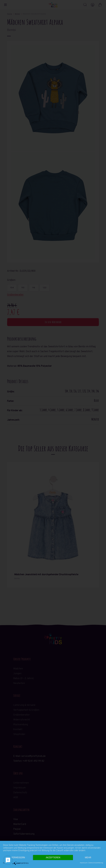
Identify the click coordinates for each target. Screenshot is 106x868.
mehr (88, 858)
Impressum (84, 863)
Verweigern (18, 858)
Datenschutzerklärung (96, 863)
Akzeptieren (53, 858)
